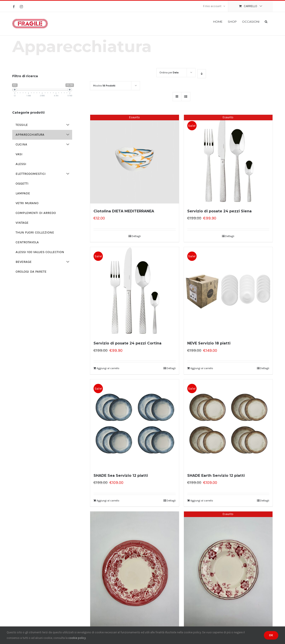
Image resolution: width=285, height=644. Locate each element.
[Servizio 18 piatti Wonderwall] (228, 571)
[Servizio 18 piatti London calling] (134, 571)
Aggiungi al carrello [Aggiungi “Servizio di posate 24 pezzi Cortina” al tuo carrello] (108, 368)
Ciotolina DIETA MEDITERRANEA (124, 211)
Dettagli (136, 236)
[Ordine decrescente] (202, 74)
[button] (266, 21)
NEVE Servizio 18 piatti (209, 343)
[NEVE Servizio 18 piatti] (228, 291)
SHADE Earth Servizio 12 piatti (216, 476)
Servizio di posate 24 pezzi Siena (219, 211)
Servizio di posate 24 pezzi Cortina (127, 343)
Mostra (104, 86)
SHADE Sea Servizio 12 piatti (121, 476)
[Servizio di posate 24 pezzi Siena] (228, 159)
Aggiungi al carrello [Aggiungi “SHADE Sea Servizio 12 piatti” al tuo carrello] (108, 501)
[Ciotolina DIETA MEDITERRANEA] (134, 159)
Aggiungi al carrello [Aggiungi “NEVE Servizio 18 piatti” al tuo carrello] (202, 368)
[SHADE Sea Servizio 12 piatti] (134, 424)
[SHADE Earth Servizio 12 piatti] (228, 424)
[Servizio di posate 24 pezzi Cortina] (134, 291)
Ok (271, 635)
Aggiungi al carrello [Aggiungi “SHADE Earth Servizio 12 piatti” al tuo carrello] (202, 501)
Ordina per (169, 72)
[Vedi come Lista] (186, 97)
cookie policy (77, 638)
